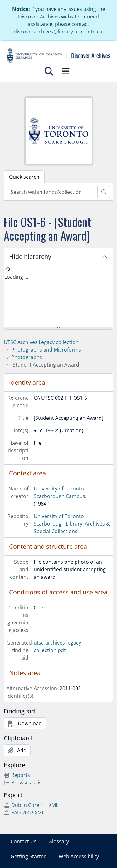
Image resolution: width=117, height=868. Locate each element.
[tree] (58, 297)
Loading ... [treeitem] (16, 277)
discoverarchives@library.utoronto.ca (58, 32)
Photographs (27, 357)
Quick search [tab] (24, 177)
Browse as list (24, 783)
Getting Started (29, 856)
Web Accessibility (79, 856)
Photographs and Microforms (46, 350)
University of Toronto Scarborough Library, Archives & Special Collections (72, 524)
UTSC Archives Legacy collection (41, 342)
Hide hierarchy (30, 257)
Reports (17, 775)
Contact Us (24, 841)
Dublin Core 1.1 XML (31, 805)
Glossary (59, 841)
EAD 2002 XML (24, 813)
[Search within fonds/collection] (52, 192)
